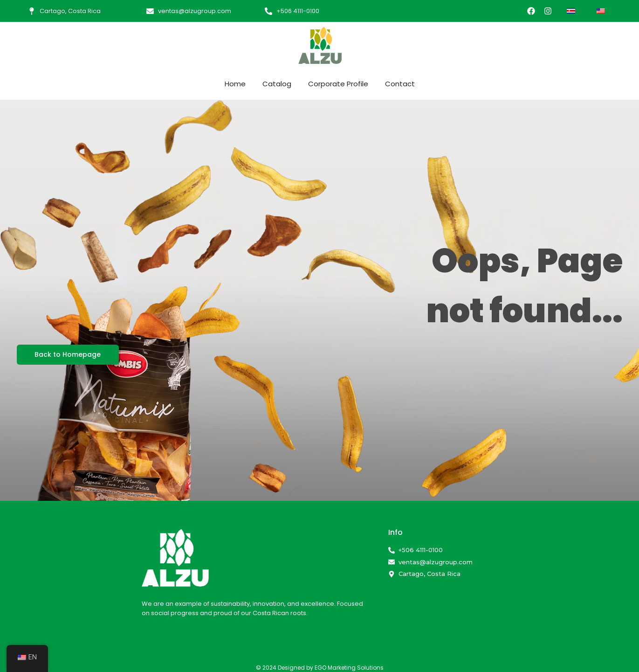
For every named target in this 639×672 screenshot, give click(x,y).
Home (235, 84)
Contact (400, 84)
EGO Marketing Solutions (349, 668)
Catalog (277, 84)
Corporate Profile (338, 84)
